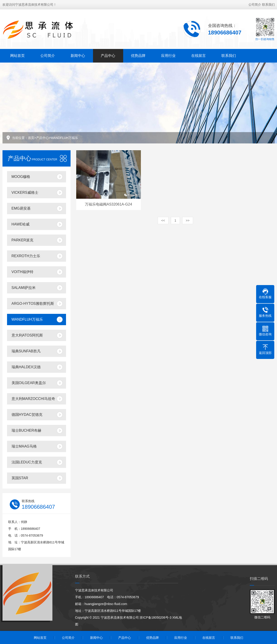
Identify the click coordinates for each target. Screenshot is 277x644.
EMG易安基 (21, 208)
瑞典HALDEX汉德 (26, 367)
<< (163, 220)
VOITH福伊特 (23, 272)
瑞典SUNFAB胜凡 (26, 351)
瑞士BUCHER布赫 (27, 430)
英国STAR (20, 478)
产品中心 (108, 55)
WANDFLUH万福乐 (64, 138)
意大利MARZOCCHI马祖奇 (33, 399)
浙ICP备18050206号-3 (155, 617)
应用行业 (168, 55)
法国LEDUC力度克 (27, 462)
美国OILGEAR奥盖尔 (29, 383)
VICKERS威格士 (25, 192)
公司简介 (255, 4)
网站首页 (17, 55)
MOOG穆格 (21, 177)
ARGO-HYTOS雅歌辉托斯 (33, 304)
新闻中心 (78, 55)
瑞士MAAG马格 (24, 446)
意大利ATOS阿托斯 (27, 335)
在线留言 (199, 55)
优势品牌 (138, 55)
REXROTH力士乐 (26, 256)
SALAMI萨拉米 (24, 288)
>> (188, 220)
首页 (31, 138)
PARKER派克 (23, 240)
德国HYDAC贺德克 (27, 415)
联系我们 (268, 4)
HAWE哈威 (21, 224)
